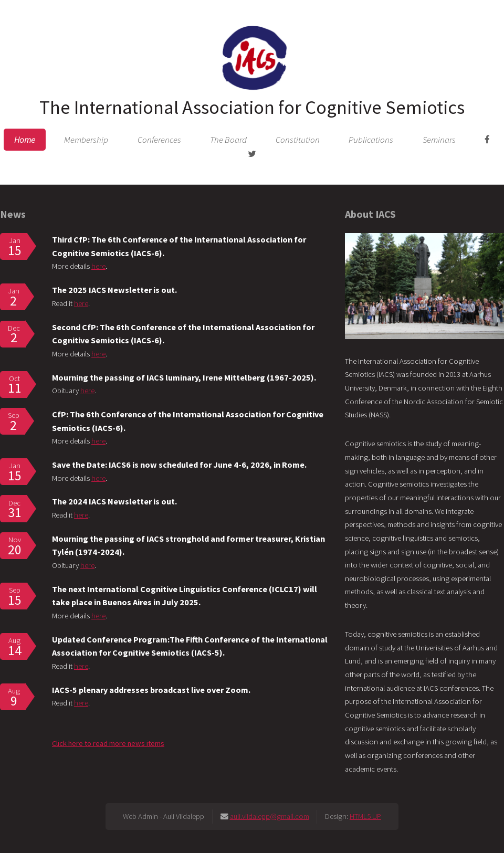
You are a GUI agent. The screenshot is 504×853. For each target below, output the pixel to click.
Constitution (298, 140)
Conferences (159, 140)
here (98, 266)
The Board (228, 140)
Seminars (439, 140)
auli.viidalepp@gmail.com (270, 816)
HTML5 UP (365, 816)
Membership (86, 140)
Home (25, 140)
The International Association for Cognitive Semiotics (252, 107)
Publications (371, 140)
